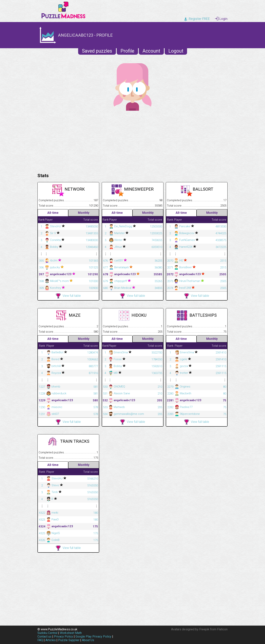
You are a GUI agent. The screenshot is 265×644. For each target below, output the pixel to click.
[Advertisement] (132, 141)
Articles (51, 640)
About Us (88, 640)
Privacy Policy (63, 637)
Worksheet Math (71, 633)
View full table (68, 296)
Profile (127, 51)
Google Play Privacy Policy (93, 637)
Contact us (44, 637)
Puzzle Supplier (69, 640)
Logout (176, 51)
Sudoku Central (47, 633)
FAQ (40, 640)
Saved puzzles (97, 51)
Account (151, 51)
